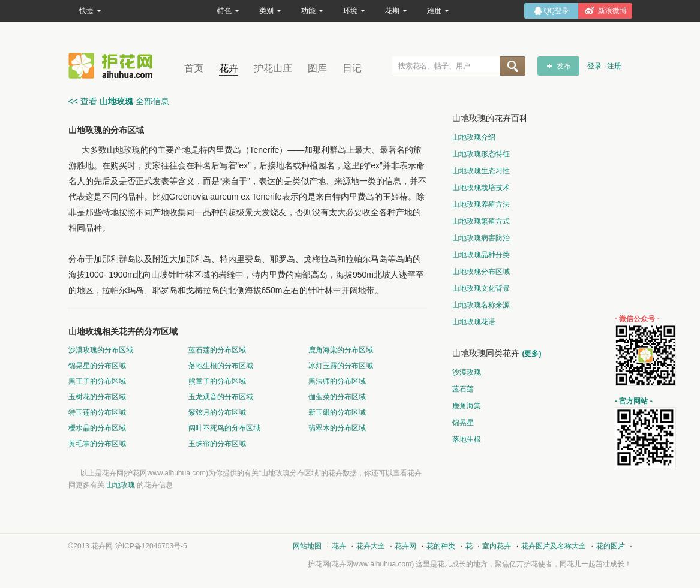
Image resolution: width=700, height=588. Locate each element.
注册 (614, 66)
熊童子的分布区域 (217, 381)
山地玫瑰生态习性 (481, 171)
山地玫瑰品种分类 (481, 255)
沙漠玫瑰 (467, 372)
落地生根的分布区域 (221, 366)
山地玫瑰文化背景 (481, 288)
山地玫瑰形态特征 (481, 154)
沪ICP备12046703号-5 (151, 546)
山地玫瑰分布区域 (481, 272)
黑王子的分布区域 (97, 381)
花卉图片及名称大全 (554, 546)
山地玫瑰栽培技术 (481, 188)
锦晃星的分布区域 (97, 366)
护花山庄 (273, 68)
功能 (312, 11)
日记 (352, 68)
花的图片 (611, 546)
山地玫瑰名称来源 (481, 305)
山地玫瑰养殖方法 (481, 204)
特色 (228, 11)
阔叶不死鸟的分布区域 (224, 428)
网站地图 (307, 546)
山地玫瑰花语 (474, 322)
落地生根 (467, 439)
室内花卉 (497, 546)
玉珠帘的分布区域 (217, 444)
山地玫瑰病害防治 (481, 238)
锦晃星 (463, 423)
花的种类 (441, 546)
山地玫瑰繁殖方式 (481, 221)
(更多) (532, 354)
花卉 (229, 68)
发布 (564, 66)
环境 (354, 11)
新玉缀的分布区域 (337, 412)
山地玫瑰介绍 (474, 137)
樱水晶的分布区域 (97, 428)
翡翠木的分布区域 (337, 428)
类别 (270, 11)
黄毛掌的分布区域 (97, 444)
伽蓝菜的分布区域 (337, 397)
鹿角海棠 (467, 406)
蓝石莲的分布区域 (217, 350)
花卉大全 (371, 546)
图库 (317, 68)
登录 (594, 66)
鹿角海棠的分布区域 (341, 350)
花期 (396, 11)
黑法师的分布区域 (337, 381)
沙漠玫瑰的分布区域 (101, 350)
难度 (438, 11)
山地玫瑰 (121, 485)
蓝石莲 (463, 389)
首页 (194, 68)
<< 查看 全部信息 (119, 101)
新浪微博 (612, 11)
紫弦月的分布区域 (217, 412)
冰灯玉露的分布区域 (341, 366)
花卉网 (113, 66)
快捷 (90, 11)
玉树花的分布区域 (97, 397)
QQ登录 (557, 11)
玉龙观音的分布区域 (221, 397)
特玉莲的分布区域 (97, 412)
